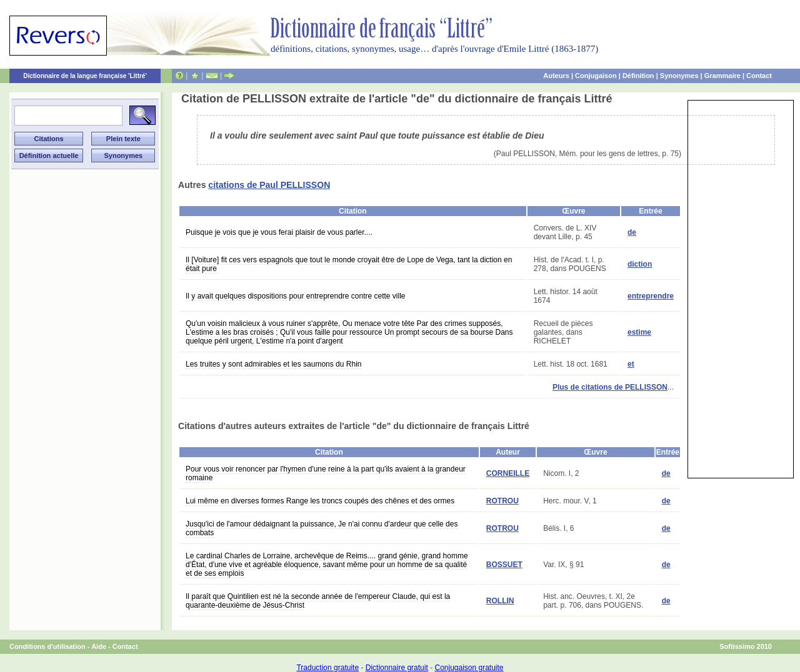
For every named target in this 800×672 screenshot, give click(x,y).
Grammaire (722, 76)
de (632, 232)
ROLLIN (500, 601)
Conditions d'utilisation (47, 646)
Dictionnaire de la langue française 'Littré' (85, 76)
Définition (638, 76)
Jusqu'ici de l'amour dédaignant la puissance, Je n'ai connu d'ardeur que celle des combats (322, 528)
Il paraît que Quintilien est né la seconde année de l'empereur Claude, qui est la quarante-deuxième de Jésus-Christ (318, 601)
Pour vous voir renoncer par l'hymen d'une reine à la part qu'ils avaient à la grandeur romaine (326, 473)
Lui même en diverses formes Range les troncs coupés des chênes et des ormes (320, 501)
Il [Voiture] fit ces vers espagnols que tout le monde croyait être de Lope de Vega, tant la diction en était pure (349, 264)
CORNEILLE (508, 473)
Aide (99, 646)
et (631, 364)
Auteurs (556, 76)
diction (640, 264)
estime (639, 332)
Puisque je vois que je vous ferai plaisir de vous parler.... (279, 232)
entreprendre (651, 296)
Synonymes (679, 76)
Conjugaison (596, 76)
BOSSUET (504, 565)
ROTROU (502, 501)
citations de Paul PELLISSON (269, 185)
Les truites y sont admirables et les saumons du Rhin (273, 364)
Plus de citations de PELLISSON (610, 387)
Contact (759, 76)
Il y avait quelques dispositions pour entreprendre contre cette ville (296, 296)
